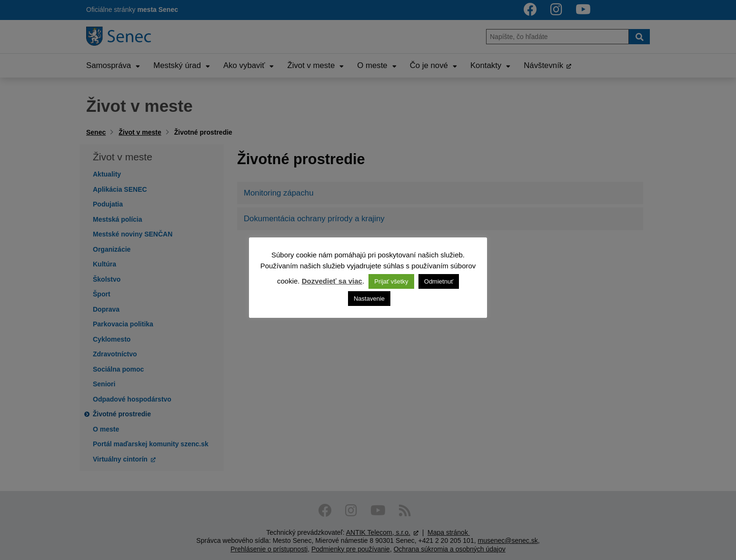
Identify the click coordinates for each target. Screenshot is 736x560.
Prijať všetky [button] (391, 281)
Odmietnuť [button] (439, 281)
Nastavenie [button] (369, 299)
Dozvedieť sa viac (332, 281)
